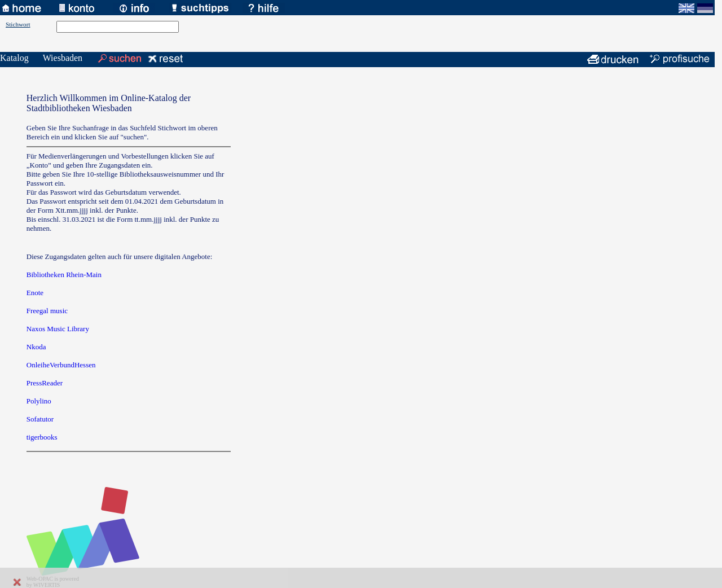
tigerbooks (42, 437)
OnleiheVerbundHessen (61, 365)
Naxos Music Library (58, 329)
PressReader (45, 383)
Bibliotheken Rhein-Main (64, 275)
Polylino (39, 401)
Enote (35, 293)
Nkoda (36, 347)
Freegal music (47, 311)
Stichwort (18, 24)
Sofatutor (40, 419)
